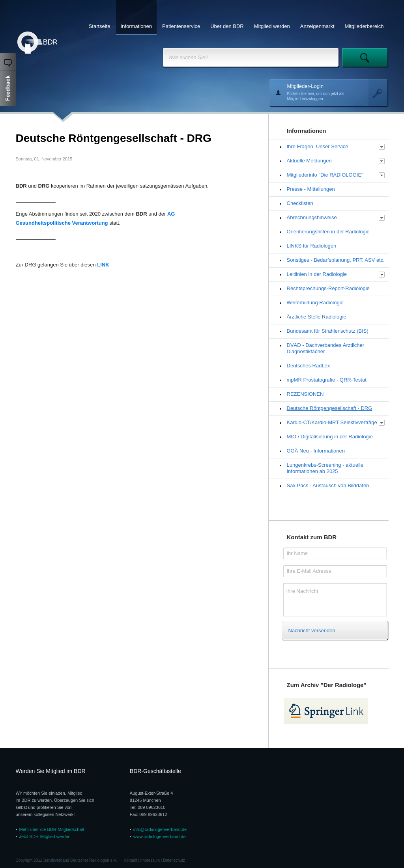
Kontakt (131, 860)
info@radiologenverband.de (160, 829)
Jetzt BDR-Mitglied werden (45, 836)
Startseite (100, 26)
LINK (103, 265)
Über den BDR (227, 26)
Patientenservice (181, 26)
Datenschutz (174, 860)
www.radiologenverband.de (160, 836)
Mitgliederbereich (364, 26)
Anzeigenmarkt (317, 26)
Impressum (150, 860)
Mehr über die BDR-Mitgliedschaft (52, 829)
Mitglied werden (272, 26)
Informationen (137, 26)
